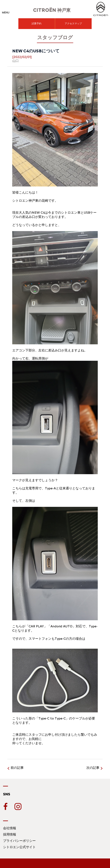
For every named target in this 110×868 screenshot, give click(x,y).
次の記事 (93, 768)
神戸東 (52, 10)
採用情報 (10, 834)
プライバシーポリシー (19, 841)
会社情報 (10, 828)
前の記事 (17, 768)
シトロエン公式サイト (19, 847)
